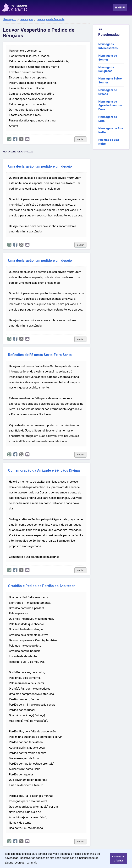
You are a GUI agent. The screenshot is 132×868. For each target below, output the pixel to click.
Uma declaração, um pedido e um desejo (40, 166)
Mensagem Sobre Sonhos (110, 81)
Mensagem (27, 20)
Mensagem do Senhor (108, 58)
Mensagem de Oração (108, 92)
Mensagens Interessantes (108, 46)
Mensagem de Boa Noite (51, 20)
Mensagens (9, 20)
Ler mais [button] (32, 863)
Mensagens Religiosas (106, 69)
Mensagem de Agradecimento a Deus (110, 106)
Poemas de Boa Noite (109, 142)
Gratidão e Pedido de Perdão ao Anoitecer (41, 586)
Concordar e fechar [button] (119, 859)
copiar (81, 139)
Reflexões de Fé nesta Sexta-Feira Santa (40, 355)
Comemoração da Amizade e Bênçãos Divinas (44, 470)
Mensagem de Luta (108, 119)
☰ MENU (120, 8)
